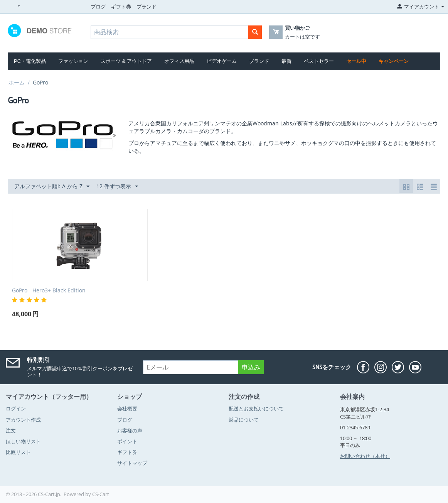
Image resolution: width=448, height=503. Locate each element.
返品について (244, 420)
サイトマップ (132, 463)
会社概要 (127, 408)
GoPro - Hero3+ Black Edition (49, 291)
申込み (251, 367)
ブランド (147, 7)
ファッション (73, 61)
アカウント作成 (23, 420)
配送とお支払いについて (256, 408)
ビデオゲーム (222, 61)
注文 (11, 430)
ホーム (17, 82)
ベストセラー (319, 61)
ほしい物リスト (23, 441)
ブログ (98, 7)
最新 (286, 61)
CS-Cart (101, 494)
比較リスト (18, 452)
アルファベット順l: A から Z (52, 187)
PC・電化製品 (30, 61)
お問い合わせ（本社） (365, 456)
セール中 (356, 61)
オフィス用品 (179, 61)
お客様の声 (130, 430)
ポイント (127, 441)
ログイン (16, 408)
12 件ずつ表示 (117, 187)
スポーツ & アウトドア (126, 61)
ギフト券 (121, 7)
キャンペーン (394, 61)
